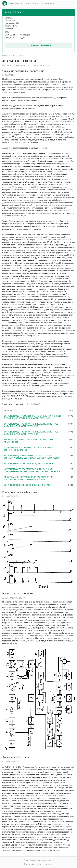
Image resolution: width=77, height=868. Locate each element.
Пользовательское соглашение (39, 864)
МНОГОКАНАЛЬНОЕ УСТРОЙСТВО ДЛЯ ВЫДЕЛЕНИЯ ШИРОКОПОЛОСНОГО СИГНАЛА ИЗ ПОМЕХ (29, 478)
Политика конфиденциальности (39, 860)
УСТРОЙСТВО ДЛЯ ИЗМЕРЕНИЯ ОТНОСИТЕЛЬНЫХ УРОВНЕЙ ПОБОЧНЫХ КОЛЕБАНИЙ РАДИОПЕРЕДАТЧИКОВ (32, 417)
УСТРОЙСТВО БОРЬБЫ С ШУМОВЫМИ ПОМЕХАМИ (28, 485)
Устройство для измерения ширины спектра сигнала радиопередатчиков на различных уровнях (32, 457)
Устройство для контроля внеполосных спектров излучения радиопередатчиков (31, 425)
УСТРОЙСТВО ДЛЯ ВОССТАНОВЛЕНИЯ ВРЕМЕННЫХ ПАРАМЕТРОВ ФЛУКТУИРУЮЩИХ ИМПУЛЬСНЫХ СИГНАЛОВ (32, 470)
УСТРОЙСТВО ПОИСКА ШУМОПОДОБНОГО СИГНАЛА (29, 463)
